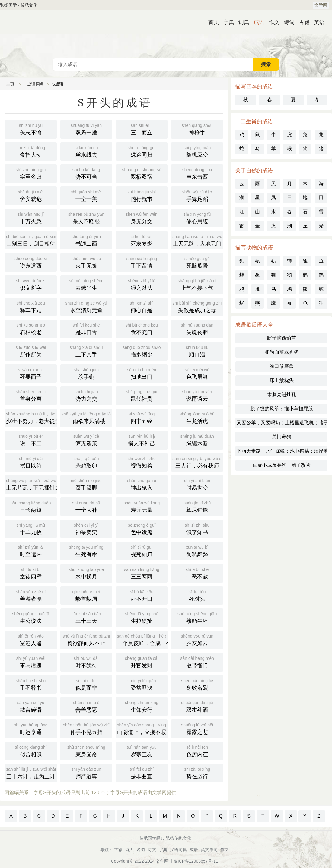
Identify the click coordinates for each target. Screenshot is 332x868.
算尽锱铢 (197, 506)
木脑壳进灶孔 (282, 395)
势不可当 (86, 173)
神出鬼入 (142, 484)
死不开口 (142, 595)
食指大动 (31, 151)
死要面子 (31, 373)
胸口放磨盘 (282, 366)
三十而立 (142, 129)
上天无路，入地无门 (198, 240)
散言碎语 (31, 706)
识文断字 (31, 284)
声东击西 (197, 173)
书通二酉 (86, 240)
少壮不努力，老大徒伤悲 (31, 417)
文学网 (321, 5)
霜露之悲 (197, 728)
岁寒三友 (142, 750)
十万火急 (31, 218)
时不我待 (86, 662)
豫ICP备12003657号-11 (196, 861)
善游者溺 (31, 595)
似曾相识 (31, 750)
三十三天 (86, 617)
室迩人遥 (31, 639)
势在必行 (197, 772)
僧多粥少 (142, 351)
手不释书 (31, 684)
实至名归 (31, 173)
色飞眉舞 (197, 373)
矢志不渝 (31, 129)
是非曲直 (142, 772)
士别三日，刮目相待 (31, 240)
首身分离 (31, 395)
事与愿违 (31, 662)
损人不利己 (142, 440)
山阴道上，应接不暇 (142, 728)
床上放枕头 (282, 380)
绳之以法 (142, 284)
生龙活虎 (197, 417)
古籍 (302, 22)
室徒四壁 (31, 573)
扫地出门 (142, 373)
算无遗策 (86, 440)
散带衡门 (197, 662)
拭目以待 (31, 462)
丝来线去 (86, 151)
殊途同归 (142, 151)
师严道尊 (86, 772)
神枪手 (197, 129)
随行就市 (142, 195)
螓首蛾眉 (86, 595)
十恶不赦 (197, 573)
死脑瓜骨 (197, 262)
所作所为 (31, 351)
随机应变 (197, 151)
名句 (141, 850)
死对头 (197, 595)
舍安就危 (31, 195)
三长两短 (31, 506)
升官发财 (142, 662)
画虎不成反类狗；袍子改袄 (282, 465)
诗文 (152, 850)
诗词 (287, 22)
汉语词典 (178, 850)
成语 (257, 22)
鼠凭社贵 (142, 395)
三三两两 (142, 573)
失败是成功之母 (198, 306)
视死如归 (142, 550)
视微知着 (142, 462)
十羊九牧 (31, 528)
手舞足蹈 (197, 195)
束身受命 (86, 750)
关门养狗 (282, 437)
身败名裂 (197, 684)
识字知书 (197, 528)
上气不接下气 (197, 284)
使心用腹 (197, 218)
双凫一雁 (86, 129)
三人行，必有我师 (198, 462)
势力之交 (86, 395)
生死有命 (86, 550)
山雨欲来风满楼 (87, 417)
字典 (226, 22)
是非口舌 (86, 328)
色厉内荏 (197, 750)
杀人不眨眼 (86, 218)
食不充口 (142, 328)
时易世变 (197, 484)
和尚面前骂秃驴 (282, 352)
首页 (211, 22)
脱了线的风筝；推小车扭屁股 (282, 409)
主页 (10, 84)
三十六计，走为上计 (31, 772)
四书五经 (142, 417)
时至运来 (31, 550)
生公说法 (31, 617)
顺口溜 (197, 351)
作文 (272, 22)
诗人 (129, 850)
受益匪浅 (142, 684)
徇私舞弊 (197, 550)
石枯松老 (31, 328)
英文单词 (209, 850)
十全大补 (86, 506)
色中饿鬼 (142, 528)
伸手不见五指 (86, 728)
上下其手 (86, 351)
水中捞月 (86, 573)
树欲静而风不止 (86, 639)
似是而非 (86, 684)
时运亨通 (31, 728)
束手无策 (86, 262)
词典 (241, 22)
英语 (317, 22)
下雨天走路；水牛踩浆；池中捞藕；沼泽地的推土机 (282, 451)
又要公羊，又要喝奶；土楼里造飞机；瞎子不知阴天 (282, 423)
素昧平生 (86, 284)
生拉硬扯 (142, 617)
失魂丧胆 (197, 328)
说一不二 (31, 440)
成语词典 (166, 34)
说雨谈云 (197, 395)
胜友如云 (197, 639)
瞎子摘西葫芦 (282, 338)
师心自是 (142, 306)
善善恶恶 (86, 706)
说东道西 (31, 262)
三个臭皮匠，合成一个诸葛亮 (142, 639)
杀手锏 (86, 373)
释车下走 (31, 306)
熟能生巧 (197, 617)
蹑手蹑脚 (86, 484)
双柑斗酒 (197, 706)
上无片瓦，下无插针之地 (31, 484)
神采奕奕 (86, 528)
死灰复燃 (142, 240)
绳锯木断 (197, 440)
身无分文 (142, 218)
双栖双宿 (142, 173)
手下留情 (142, 262)
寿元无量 (142, 506)
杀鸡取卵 (86, 462)
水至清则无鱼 (86, 306)
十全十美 (86, 195)
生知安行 (142, 706)
